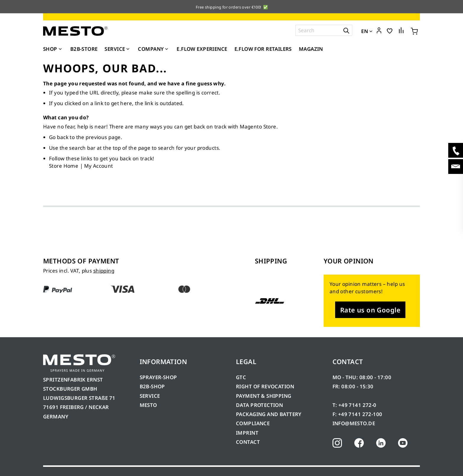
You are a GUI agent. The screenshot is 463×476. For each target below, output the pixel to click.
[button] (379, 31)
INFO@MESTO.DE (354, 423)
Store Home (64, 166)
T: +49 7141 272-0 (354, 405)
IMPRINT (247, 433)
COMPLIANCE (253, 423)
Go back (59, 137)
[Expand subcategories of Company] (167, 49)
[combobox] (324, 30)
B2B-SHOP (152, 386)
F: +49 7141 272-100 (357, 414)
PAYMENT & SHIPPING (264, 396)
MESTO (148, 405)
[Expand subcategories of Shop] (60, 49)
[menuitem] (53, 49)
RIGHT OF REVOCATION (265, 386)
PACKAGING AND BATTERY (269, 414)
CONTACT (248, 442)
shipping (104, 271)
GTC (241, 377)
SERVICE (150, 396)
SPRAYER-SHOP (158, 377)
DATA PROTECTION (259, 405)
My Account (98, 166)
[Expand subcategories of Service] (128, 49)
